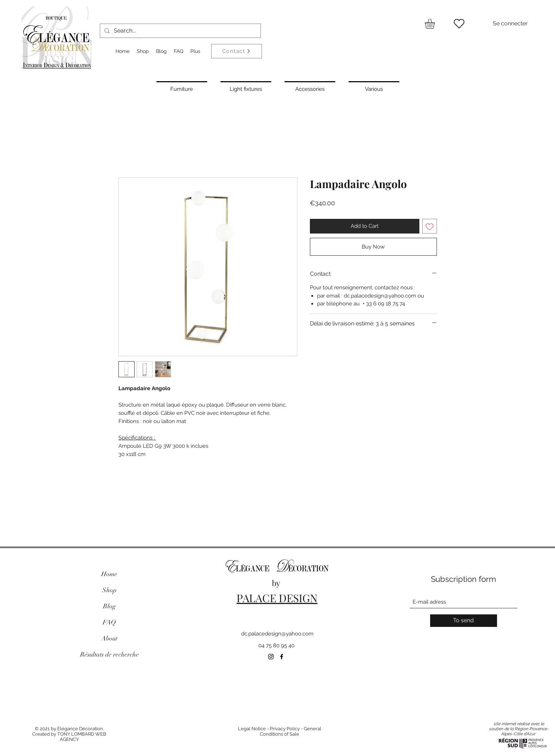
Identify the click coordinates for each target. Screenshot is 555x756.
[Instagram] (271, 657)
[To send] (464, 621)
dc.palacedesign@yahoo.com (277, 634)
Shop (109, 590)
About (109, 638)
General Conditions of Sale (291, 731)
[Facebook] (282, 657)
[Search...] (180, 31)
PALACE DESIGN (277, 598)
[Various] (374, 88)
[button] (436, 24)
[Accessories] (310, 88)
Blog (109, 606)
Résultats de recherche (109, 654)
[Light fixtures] (246, 88)
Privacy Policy (285, 729)
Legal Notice (252, 729)
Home (109, 574)
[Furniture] (182, 88)
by (277, 583)
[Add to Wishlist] (430, 226)
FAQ (109, 622)
